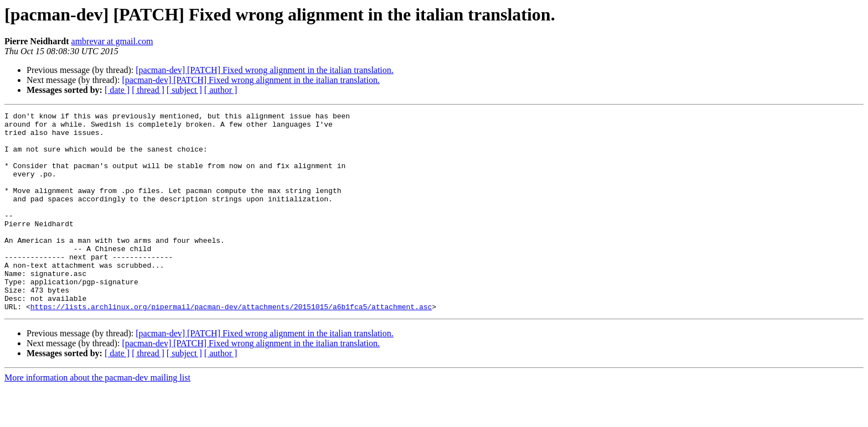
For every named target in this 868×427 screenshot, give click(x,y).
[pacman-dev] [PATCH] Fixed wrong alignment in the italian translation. (265, 70)
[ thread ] (148, 90)
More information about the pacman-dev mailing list (97, 417)
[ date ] (117, 90)
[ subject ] (184, 90)
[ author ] (221, 90)
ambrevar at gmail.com (112, 41)
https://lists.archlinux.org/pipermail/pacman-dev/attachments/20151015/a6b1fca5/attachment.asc (231, 346)
